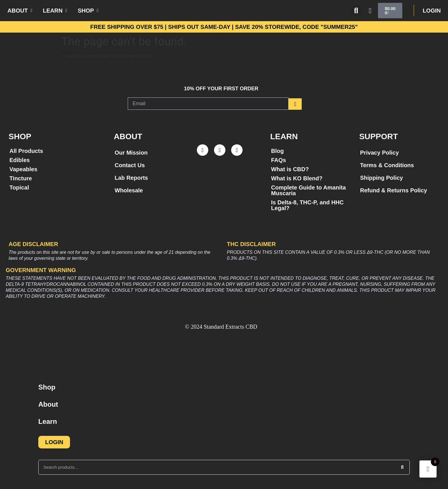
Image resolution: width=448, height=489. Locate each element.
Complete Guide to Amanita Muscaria (309, 190)
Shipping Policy (381, 178)
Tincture (21, 178)
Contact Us (130, 165)
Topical (19, 187)
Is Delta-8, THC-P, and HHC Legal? (307, 205)
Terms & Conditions (387, 165)
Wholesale (129, 190)
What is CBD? (290, 169)
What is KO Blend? (297, 178)
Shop (47, 387)
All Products (26, 151)
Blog (277, 151)
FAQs (279, 160)
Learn (48, 421)
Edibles (20, 160)
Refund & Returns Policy (393, 190)
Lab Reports (131, 178)
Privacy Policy (379, 153)
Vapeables (23, 169)
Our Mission (131, 153)
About (48, 404)
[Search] (402, 467)
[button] (356, 11)
